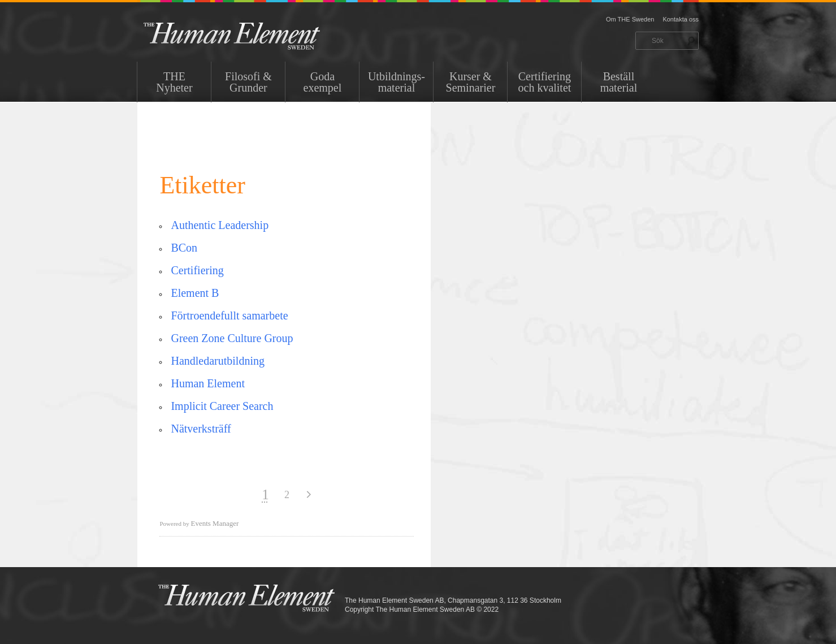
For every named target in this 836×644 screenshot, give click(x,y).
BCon (184, 248)
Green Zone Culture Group (232, 338)
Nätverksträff (201, 429)
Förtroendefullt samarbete (229, 315)
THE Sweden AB (249, 35)
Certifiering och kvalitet (545, 82)
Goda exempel (323, 82)
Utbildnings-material (397, 82)
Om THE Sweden (630, 19)
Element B (195, 293)
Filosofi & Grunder (248, 82)
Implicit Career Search (222, 406)
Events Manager (215, 523)
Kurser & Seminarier (471, 82)
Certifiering (197, 270)
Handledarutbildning (218, 361)
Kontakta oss (681, 19)
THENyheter (174, 82)
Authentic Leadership (220, 225)
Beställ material (619, 82)
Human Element (208, 383)
